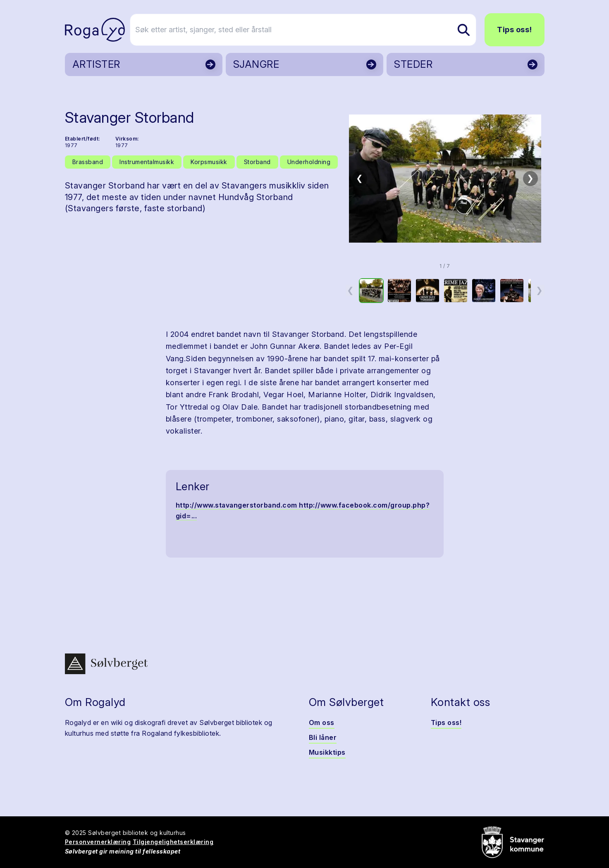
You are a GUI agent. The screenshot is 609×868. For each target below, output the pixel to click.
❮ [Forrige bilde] (359, 178)
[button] (445, 179)
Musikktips (327, 752)
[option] (371, 291)
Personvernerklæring (98, 842)
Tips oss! (515, 30)
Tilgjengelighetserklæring (173, 842)
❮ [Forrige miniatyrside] (350, 290)
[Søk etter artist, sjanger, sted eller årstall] (308, 30)
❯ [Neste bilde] (530, 178)
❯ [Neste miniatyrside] (539, 290)
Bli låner (323, 737)
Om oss (322, 723)
